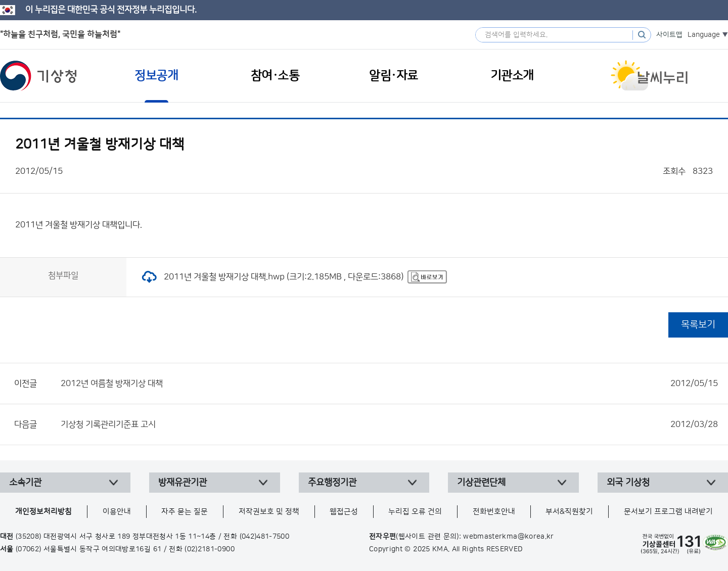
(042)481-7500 (265, 537)
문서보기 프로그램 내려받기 (668, 512)
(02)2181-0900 (210, 549)
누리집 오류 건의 (415, 512)
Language (704, 35)
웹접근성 (344, 512)
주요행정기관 (332, 483)
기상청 (38, 76)
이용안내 (117, 512)
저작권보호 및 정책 (269, 512)
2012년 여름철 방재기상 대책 (389, 384)
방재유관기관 (183, 483)
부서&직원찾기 (569, 512)
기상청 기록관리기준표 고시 (389, 424)
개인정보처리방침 (43, 512)
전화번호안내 (494, 512)
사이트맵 (669, 35)
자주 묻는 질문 (185, 512)
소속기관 (25, 483)
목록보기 (698, 325)
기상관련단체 (481, 483)
